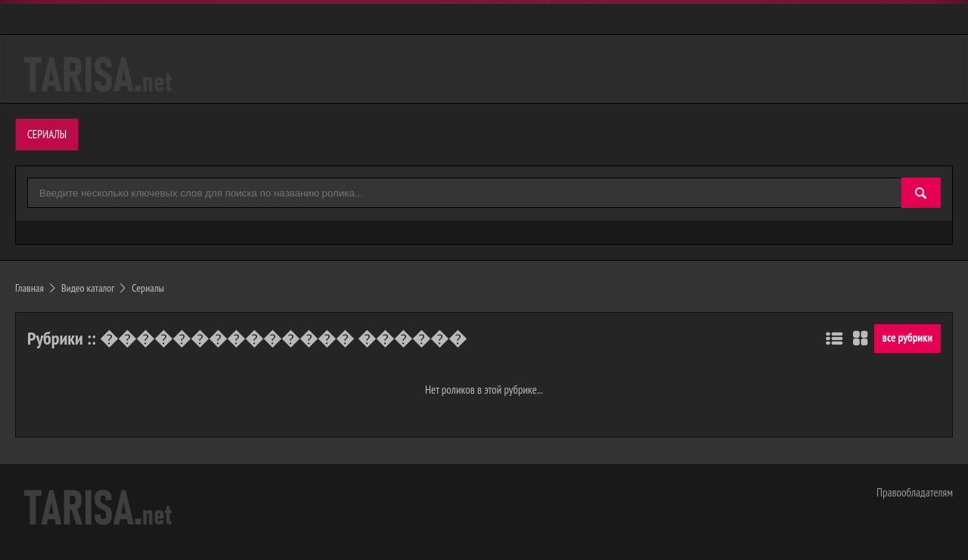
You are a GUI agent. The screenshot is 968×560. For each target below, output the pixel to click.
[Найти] (921, 193)
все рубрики (907, 337)
